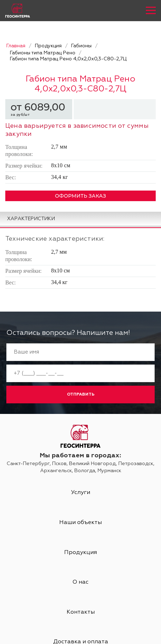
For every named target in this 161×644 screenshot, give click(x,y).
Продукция (80, 553)
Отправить (81, 395)
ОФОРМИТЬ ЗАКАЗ (80, 196)
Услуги (81, 493)
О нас (80, 582)
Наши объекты (80, 523)
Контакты (81, 612)
